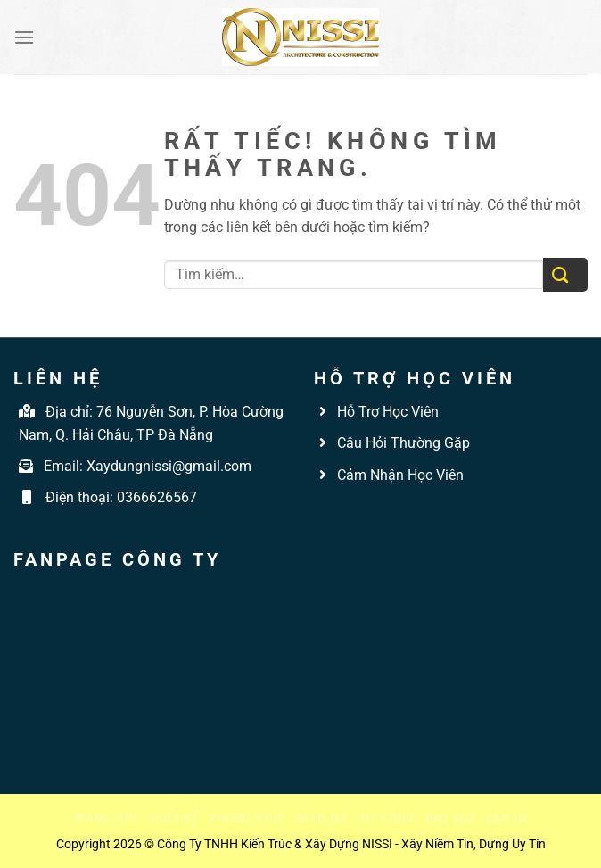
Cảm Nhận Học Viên (399, 475)
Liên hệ (507, 818)
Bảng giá (322, 818)
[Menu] (24, 37)
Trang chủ (105, 818)
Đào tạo (449, 818)
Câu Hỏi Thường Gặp (402, 443)
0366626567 (157, 497)
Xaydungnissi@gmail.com (169, 466)
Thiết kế (174, 818)
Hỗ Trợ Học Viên (388, 412)
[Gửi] (565, 275)
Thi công (387, 818)
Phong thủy (247, 818)
